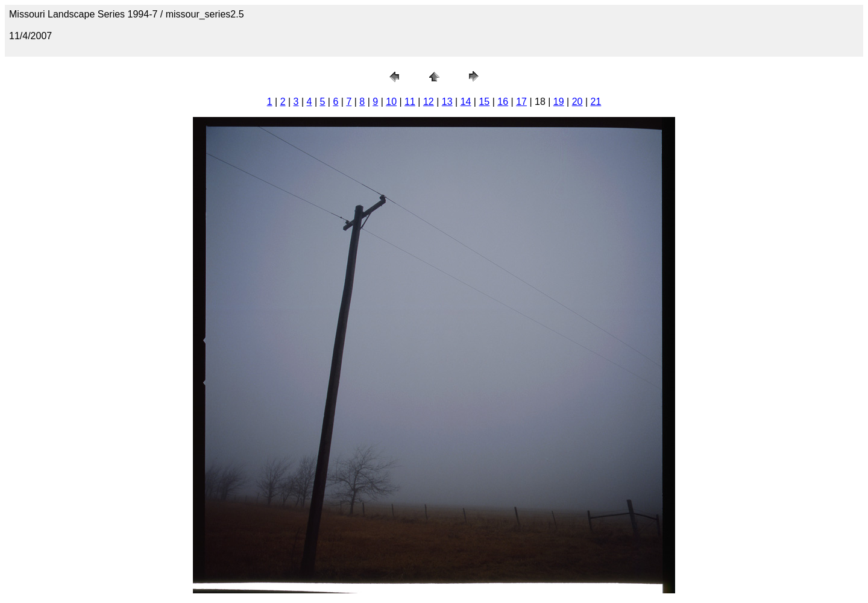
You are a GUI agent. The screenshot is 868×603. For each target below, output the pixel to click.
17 (521, 102)
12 (429, 102)
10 (391, 102)
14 (466, 102)
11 (410, 102)
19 (559, 102)
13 (447, 102)
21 (596, 102)
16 (503, 102)
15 (484, 102)
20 (577, 102)
